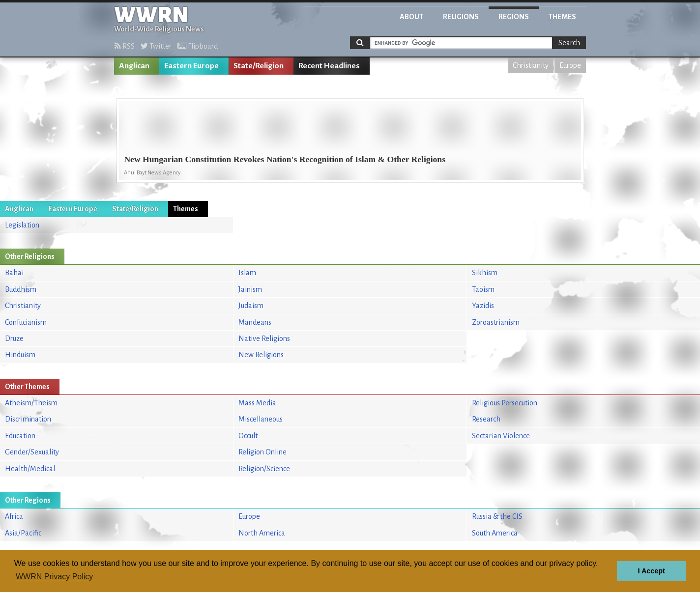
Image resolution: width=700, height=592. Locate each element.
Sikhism (485, 273)
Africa (14, 516)
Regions (514, 17)
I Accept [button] (651, 571)
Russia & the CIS (497, 516)
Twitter (156, 46)
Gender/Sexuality (32, 452)
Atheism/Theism (31, 403)
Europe (570, 65)
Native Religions (264, 338)
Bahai (14, 273)
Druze (14, 338)
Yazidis (483, 306)
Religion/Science (264, 469)
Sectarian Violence (501, 436)
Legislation (22, 225)
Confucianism (26, 322)
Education (20, 436)
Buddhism (21, 289)
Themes (562, 17)
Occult (248, 436)
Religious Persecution (505, 403)
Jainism (250, 289)
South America (495, 533)
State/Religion (259, 66)
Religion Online (262, 452)
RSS (125, 46)
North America (262, 533)
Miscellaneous (261, 419)
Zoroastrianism (496, 322)
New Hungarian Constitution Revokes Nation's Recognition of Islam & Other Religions (285, 159)
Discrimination (28, 419)
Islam (247, 273)
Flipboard (198, 46)
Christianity (531, 65)
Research (486, 419)
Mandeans (255, 322)
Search (569, 43)
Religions (461, 17)
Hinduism (20, 355)
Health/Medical (30, 469)
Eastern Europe (191, 66)
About (411, 17)
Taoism (483, 289)
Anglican (134, 66)
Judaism (251, 306)
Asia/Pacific (23, 533)
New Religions (261, 355)
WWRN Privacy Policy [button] (54, 577)
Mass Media (257, 403)
